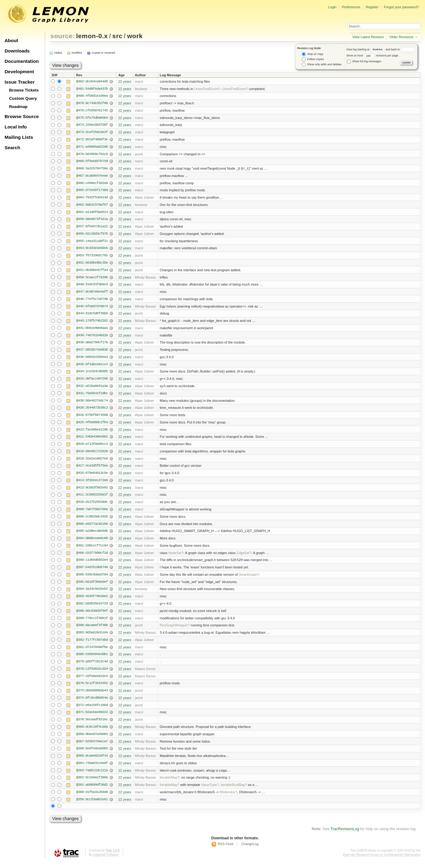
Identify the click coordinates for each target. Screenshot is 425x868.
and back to (400, 49)
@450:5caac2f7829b (92, 279)
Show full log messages (364, 61)
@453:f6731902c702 (92, 257)
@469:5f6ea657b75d (92, 162)
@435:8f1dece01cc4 (92, 367)
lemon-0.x (92, 36)
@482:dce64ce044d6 (92, 81)
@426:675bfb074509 (92, 418)
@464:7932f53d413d (92, 199)
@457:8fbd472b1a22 (92, 228)
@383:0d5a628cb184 (92, 638)
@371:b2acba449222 (92, 719)
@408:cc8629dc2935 (92, 521)
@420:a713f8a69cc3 (92, 448)
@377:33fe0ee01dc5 (92, 682)
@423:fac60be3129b (92, 433)
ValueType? (210, 792)
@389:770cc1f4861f (92, 623)
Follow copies (313, 59)
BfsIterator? (228, 799)
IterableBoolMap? (234, 792)
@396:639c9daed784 (92, 579)
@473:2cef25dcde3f (92, 133)
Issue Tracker (20, 82)
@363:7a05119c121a (92, 777)
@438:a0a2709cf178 (92, 345)
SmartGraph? (249, 579)
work (135, 36)
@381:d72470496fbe (92, 653)
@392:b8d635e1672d (92, 609)
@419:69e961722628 (92, 455)
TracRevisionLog (345, 836)
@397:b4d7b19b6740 (92, 572)
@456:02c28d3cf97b (92, 235)
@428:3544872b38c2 (92, 411)
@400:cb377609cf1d (92, 557)
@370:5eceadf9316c (92, 726)
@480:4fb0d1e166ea (92, 96)
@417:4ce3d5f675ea (92, 470)
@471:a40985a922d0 (92, 147)
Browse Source (22, 116)
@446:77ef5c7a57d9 (92, 301)
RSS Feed (226, 851)
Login (332, 7)
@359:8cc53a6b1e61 (92, 806)
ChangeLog (250, 851)
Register (372, 7)
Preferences (351, 7)
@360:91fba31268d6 (92, 799)
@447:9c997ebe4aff (92, 294)
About (11, 40)
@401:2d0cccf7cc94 (92, 550)
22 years (125, 81)
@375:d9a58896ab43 (92, 697)
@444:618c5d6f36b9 (92, 316)
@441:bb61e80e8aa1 (92, 330)
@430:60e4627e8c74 (92, 404)
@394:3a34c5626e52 (92, 594)
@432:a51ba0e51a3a (92, 389)
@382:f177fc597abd (92, 645)
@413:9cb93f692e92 (92, 492)
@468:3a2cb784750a (92, 169)
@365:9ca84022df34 (92, 762)
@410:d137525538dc (92, 506)
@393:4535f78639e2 (92, 601)
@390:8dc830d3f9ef (92, 616)
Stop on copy (312, 54)
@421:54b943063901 (92, 440)
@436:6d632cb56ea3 (92, 360)
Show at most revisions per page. (373, 56)
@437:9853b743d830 (92, 352)
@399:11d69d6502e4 (92, 565)
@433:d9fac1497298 (92, 382)
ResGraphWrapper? (175, 631)
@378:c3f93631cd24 (92, 675)
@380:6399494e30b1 (92, 660)
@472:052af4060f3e (92, 140)
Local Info (16, 127)
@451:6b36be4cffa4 (92, 272)
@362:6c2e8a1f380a (92, 784)
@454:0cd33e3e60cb (92, 250)
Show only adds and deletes (322, 65)
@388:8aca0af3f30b (92, 631)
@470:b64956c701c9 (92, 155)
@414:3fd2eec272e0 (92, 484)
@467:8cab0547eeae (92, 177)
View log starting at (366, 49)
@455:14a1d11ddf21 (92, 243)
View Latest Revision (368, 37)
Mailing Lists (19, 137)
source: (63, 36)
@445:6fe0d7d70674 (92, 308)
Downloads (17, 51)
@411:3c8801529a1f (92, 499)
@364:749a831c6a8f (92, 770)
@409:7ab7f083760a (92, 513)
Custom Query (23, 98)
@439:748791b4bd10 (92, 338)
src (117, 36)
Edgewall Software (106, 862)
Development (19, 72)
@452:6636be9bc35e (92, 265)
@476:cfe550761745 (92, 111)
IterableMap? (170, 784)
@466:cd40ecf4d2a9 (92, 184)
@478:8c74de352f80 (92, 103)
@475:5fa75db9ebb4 (92, 118)
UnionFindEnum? (207, 89)
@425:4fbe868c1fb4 (92, 426)
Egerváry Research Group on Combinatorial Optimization (382, 862)
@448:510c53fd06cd (92, 286)
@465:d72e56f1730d (92, 191)
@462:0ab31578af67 (92, 206)
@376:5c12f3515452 (92, 689)
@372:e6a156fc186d (92, 711)
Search (12, 148)
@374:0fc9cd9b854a (92, 704)
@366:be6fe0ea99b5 (92, 755)
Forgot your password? (401, 7)
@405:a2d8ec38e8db (92, 535)
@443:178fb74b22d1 (92, 323)
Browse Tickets (24, 90)
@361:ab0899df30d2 (92, 792)
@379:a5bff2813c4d (92, 667)
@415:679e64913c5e (92, 477)
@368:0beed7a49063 (92, 740)
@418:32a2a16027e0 (92, 462)
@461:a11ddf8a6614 (92, 213)
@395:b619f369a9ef (92, 587)
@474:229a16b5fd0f (92, 125)
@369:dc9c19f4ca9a (92, 733)
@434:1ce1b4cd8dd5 (92, 374)
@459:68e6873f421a (92, 221)
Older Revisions (401, 37)
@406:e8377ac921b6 (92, 528)
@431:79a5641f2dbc (92, 396)
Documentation (22, 61)
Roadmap (18, 107)
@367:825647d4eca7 (92, 748)
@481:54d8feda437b (92, 89)
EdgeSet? (244, 557)
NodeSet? (176, 557)
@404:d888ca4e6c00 (92, 543)
